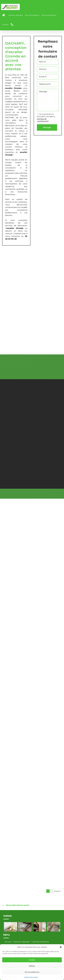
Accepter (32, 960)
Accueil (8, 942)
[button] (61, 947)
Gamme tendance (41, 942)
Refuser (32, 966)
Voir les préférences (32, 972)
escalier (24, 152)
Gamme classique (22, 942)
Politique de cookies (31, 977)
